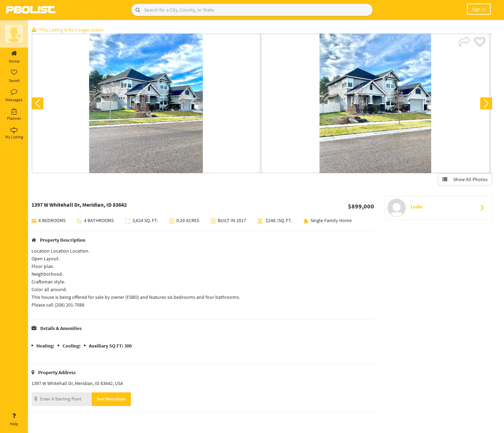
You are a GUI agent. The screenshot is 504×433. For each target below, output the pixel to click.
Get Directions (113, 399)
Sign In (479, 9)
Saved (14, 76)
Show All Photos (465, 180)
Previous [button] (39, 104)
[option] (148, 104)
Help (14, 420)
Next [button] (486, 104)
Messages (14, 96)
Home (14, 57)
